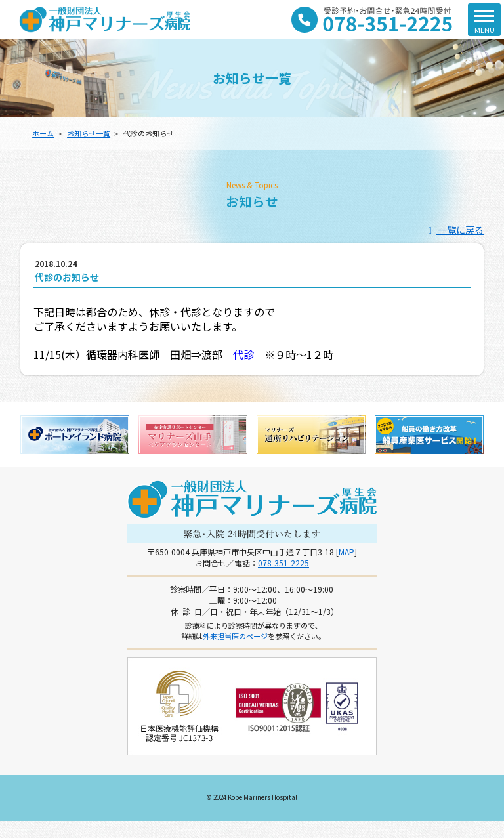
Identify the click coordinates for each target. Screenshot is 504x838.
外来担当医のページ (235, 636)
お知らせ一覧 (89, 133)
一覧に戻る (454, 230)
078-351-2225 (283, 563)
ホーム (43, 133)
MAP (346, 552)
